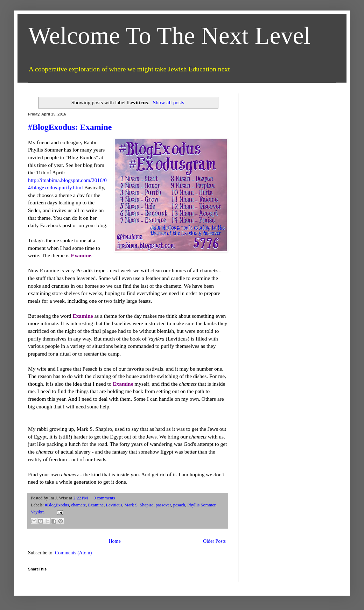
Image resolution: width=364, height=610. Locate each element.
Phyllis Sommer (201, 505)
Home (114, 541)
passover (163, 505)
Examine (96, 505)
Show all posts (168, 102)
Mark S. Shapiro (139, 505)
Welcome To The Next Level (169, 36)
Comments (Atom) (73, 553)
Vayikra (38, 512)
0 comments (104, 498)
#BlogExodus (57, 505)
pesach (179, 505)
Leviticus (114, 505)
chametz (78, 505)
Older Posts (214, 541)
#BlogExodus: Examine (70, 127)
